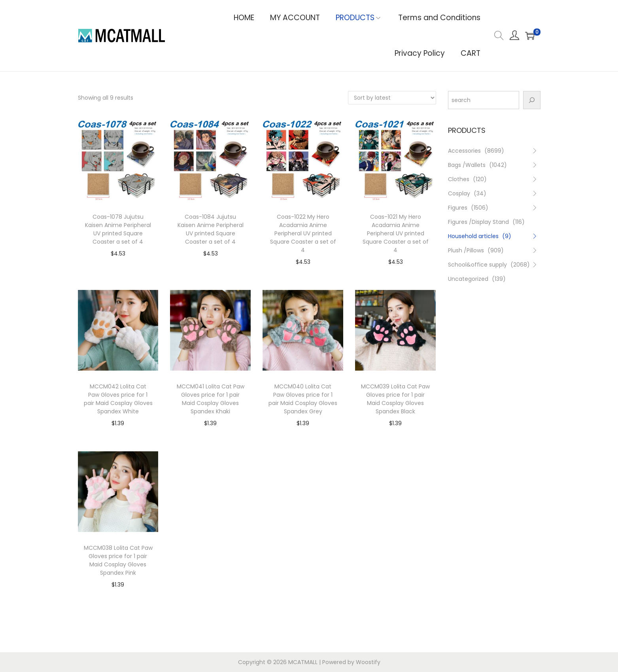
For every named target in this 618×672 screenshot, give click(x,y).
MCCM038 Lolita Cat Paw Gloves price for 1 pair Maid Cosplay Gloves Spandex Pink (118, 560)
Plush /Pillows (466, 250)
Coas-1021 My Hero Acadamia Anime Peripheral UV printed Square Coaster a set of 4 (396, 233)
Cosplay (459, 193)
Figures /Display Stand (478, 222)
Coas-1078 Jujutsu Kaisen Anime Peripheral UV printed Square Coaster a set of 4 (118, 229)
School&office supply (477, 265)
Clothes (459, 179)
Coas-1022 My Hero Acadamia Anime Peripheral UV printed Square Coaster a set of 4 (303, 233)
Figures (458, 208)
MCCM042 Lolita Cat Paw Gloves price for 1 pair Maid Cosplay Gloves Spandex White (118, 399)
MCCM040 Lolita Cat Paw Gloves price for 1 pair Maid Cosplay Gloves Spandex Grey (303, 399)
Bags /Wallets (467, 165)
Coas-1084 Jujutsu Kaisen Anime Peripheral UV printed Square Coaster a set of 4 (211, 229)
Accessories (464, 151)
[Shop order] (392, 98)
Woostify (368, 662)
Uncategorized (468, 279)
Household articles (473, 236)
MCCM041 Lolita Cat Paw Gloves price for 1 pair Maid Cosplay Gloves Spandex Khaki (211, 399)
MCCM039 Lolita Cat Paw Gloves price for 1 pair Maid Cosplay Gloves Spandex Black (395, 399)
